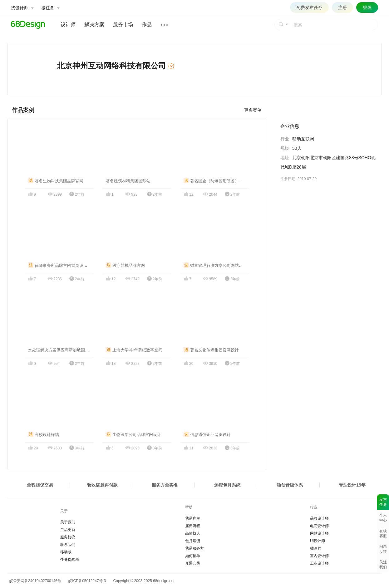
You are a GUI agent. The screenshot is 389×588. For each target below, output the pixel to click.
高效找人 (193, 533)
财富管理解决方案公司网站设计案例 (219, 265)
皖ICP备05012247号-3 (87, 581)
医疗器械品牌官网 (125, 265)
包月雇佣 (193, 541)
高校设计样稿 (44, 435)
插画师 (316, 548)
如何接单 (193, 556)
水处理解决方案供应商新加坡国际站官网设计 (69, 350)
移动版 (66, 552)
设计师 (68, 24)
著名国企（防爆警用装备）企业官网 (219, 181)
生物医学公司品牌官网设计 (133, 435)
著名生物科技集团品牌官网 (56, 181)
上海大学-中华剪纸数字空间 (134, 350)
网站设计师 (319, 533)
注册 (342, 7)
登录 (367, 7)
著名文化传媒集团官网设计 (211, 350)
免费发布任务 (309, 7)
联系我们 (68, 545)
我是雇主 (193, 518)
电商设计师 (319, 526)
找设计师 (22, 8)
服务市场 (123, 24)
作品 (147, 24)
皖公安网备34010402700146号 (34, 581)
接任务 (50, 8)
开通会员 (193, 563)
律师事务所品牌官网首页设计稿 (60, 265)
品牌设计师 (319, 518)
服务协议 (68, 537)
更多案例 (253, 110)
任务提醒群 (70, 560)
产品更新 (68, 530)
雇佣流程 (193, 526)
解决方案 (94, 24)
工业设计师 (319, 563)
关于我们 (68, 522)
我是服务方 (194, 548)
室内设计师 (319, 556)
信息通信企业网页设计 (207, 435)
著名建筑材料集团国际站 (128, 181)
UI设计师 (318, 541)
